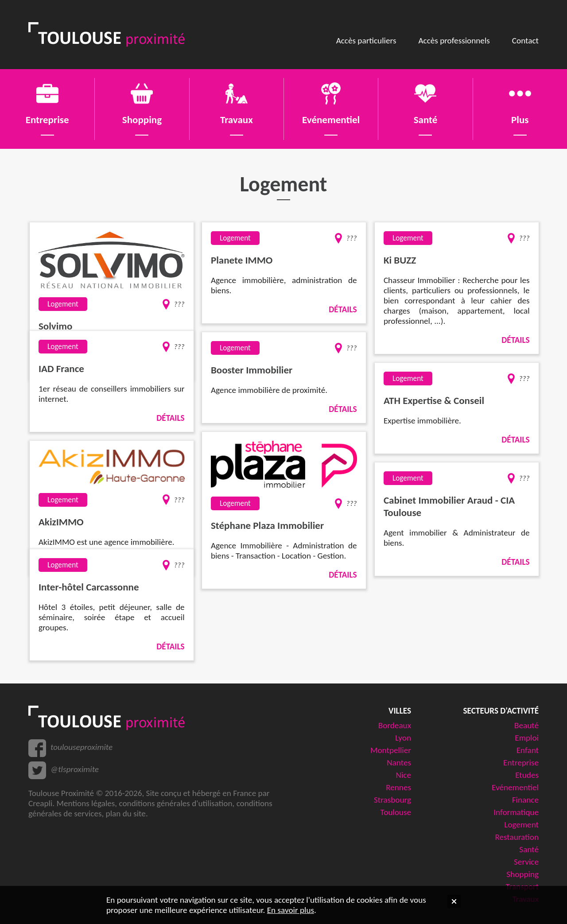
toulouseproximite (82, 747)
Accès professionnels (454, 41)
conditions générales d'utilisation (175, 803)
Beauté (526, 725)
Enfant (528, 750)
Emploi (527, 738)
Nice (404, 775)
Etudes (527, 775)
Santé (529, 849)
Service (526, 862)
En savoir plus (291, 910)
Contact (525, 41)
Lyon (403, 738)
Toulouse (396, 812)
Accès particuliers (366, 41)
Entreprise (521, 763)
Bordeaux (395, 725)
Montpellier (391, 750)
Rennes (398, 787)
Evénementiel (515, 787)
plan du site (126, 813)
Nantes (399, 763)
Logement (521, 825)
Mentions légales (85, 803)
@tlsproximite (75, 769)
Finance (525, 800)
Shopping (522, 874)
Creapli (40, 803)
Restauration (517, 837)
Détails (343, 309)
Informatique (516, 812)
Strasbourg (392, 800)
